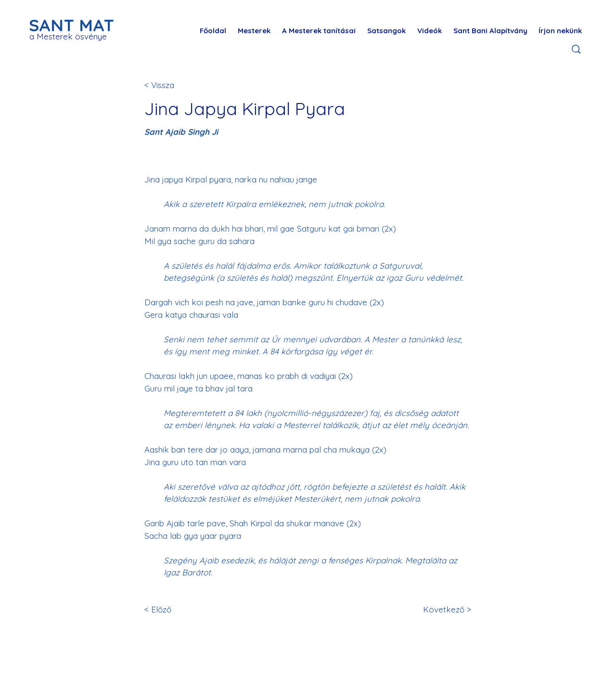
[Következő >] (445, 609)
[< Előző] (176, 609)
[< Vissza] (176, 85)
